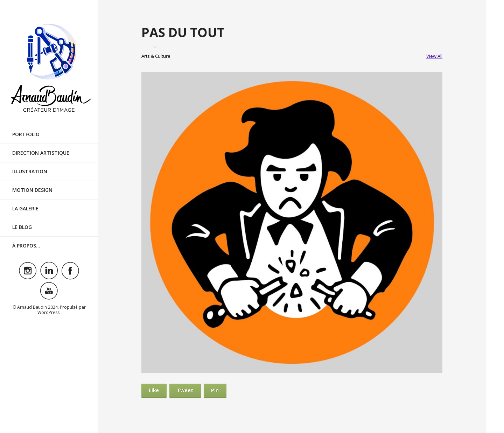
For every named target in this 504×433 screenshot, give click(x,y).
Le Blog (22, 227)
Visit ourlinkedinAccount (49, 271)
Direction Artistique (41, 153)
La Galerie (25, 208)
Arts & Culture (156, 56)
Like (154, 390)
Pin (215, 390)
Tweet (185, 390)
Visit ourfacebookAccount (70, 271)
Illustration (30, 171)
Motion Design (32, 190)
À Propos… (26, 246)
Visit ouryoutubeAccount (49, 291)
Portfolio (26, 134)
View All (434, 56)
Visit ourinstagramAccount (28, 271)
